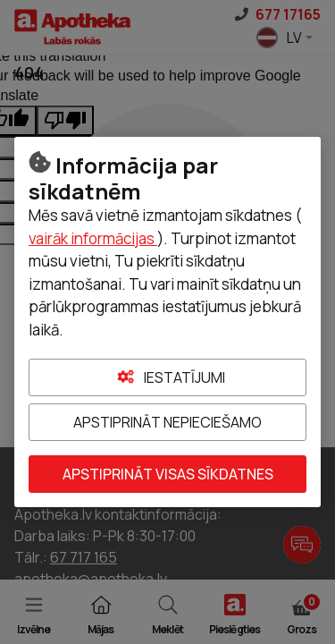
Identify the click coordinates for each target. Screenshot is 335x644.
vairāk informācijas (93, 238)
